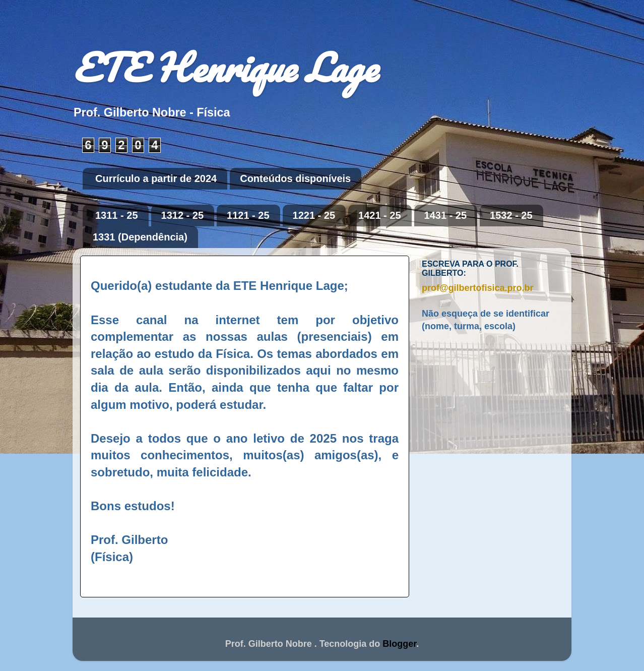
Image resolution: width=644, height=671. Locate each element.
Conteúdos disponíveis (295, 178)
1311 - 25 (117, 215)
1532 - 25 (511, 215)
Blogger (399, 644)
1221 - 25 (314, 215)
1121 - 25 (248, 215)
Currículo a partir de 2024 (156, 178)
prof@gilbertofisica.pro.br (478, 288)
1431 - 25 (446, 215)
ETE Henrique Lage (225, 67)
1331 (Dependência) (140, 237)
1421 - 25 (380, 215)
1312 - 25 (183, 215)
